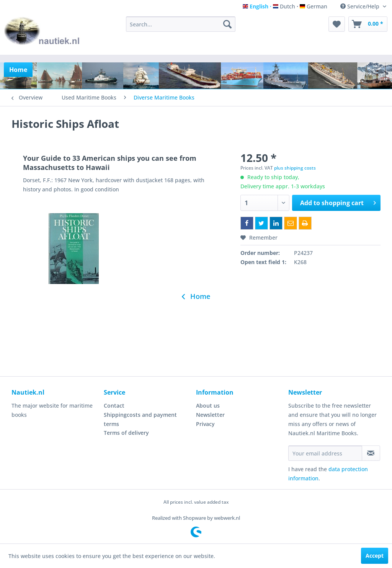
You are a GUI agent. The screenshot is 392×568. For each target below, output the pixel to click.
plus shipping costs (295, 168)
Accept (375, 556)
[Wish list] (337, 24)
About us (208, 406)
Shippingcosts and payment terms (140, 419)
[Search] (227, 24)
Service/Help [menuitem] (361, 6)
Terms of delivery (126, 433)
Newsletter (210, 415)
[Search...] (181, 24)
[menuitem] (181, 24)
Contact (114, 406)
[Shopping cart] (368, 24)
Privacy (205, 424)
